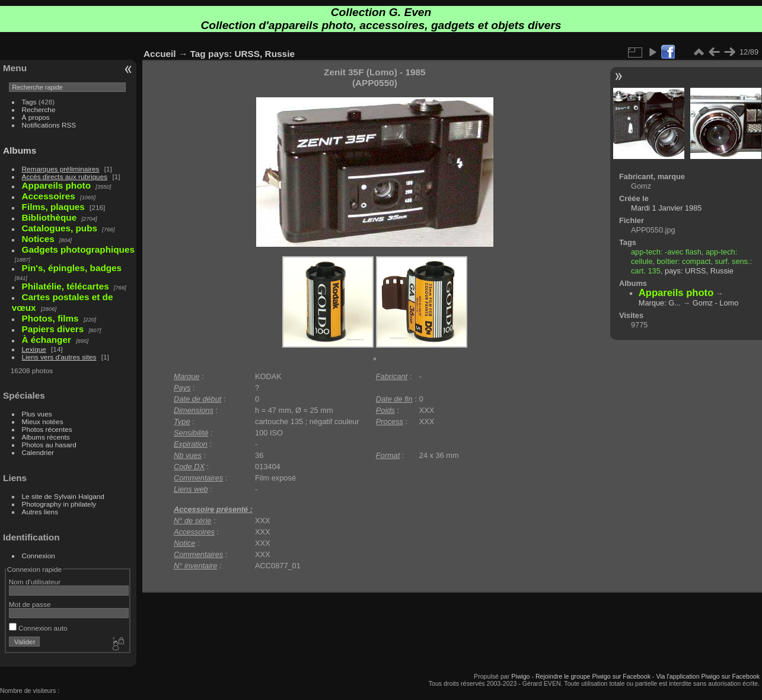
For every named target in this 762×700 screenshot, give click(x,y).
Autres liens (40, 512)
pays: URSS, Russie (251, 54)
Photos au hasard (49, 445)
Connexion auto (38, 628)
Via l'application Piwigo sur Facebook (708, 676)
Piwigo (520, 676)
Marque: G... (660, 303)
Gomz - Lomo (716, 303)
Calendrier (38, 452)
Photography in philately (59, 504)
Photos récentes (47, 429)
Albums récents (46, 437)
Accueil (160, 54)
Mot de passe (30, 604)
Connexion (39, 556)
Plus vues (37, 414)
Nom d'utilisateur (35, 582)
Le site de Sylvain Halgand (63, 496)
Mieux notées (43, 421)
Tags (29, 102)
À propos (36, 117)
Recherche (39, 109)
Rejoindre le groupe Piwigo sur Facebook (593, 676)
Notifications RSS (49, 125)
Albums (20, 150)
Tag (198, 54)
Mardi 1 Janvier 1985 (667, 208)
